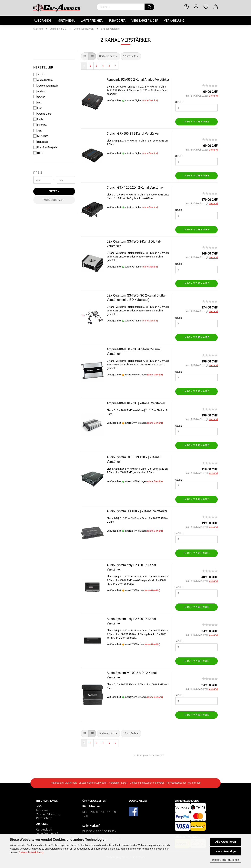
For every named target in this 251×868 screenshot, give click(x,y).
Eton (38, 108)
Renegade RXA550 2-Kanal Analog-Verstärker (138, 80)
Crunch (39, 97)
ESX (38, 102)
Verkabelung (174, 21)
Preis (38, 173)
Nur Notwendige (226, 851)
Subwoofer (117, 21)
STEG (38, 153)
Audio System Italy (46, 86)
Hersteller (43, 67)
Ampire (39, 74)
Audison (40, 91)
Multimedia (66, 21)
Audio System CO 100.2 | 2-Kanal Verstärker (137, 511)
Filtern (54, 191)
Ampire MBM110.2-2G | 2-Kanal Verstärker (136, 403)
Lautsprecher (92, 21)
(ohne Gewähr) (150, 100)
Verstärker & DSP (145, 21)
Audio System (43, 80)
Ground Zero (42, 114)
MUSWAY (41, 136)
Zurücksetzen (54, 200)
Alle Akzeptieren (226, 842)
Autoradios (43, 21)
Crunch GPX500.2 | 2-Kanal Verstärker (133, 134)
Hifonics (40, 125)
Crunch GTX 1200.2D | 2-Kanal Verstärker (135, 188)
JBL (37, 131)
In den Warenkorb (196, 122)
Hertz (38, 119)
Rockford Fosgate (45, 147)
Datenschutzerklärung (31, 852)
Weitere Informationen (226, 860)
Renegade (41, 142)
